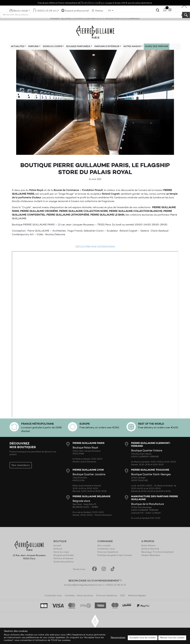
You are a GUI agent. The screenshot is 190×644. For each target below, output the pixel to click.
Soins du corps (61, 552)
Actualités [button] (17, 47)
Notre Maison (148, 546)
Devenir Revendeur (151, 555)
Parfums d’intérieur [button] (107, 47)
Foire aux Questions (108, 552)
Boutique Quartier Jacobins (89, 475)
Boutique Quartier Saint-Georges (151, 475)
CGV (123, 596)
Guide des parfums (157, 47)
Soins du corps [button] (52, 47)
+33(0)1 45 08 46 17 (47, 11)
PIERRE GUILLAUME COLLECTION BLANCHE (136, 211)
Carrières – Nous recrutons (79, 596)
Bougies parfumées (64, 555)
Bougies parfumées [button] (78, 47)
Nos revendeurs (21, 465)
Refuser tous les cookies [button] (172, 638)
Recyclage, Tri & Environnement (157, 552)
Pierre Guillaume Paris (95, 32)
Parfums (58, 549)
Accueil (57, 546)
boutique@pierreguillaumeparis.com (83, 585)
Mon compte (104, 546)
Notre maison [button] (132, 47)
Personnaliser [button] (118, 638)
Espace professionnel (77, 11)
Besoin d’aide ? (22, 11)
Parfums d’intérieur (63, 559)
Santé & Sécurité (150, 549)
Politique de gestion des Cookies (115, 555)
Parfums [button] (33, 47)
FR (110, 11)
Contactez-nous (106, 549)
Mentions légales (137, 596)
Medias (99, 11)
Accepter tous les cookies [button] (143, 638)
